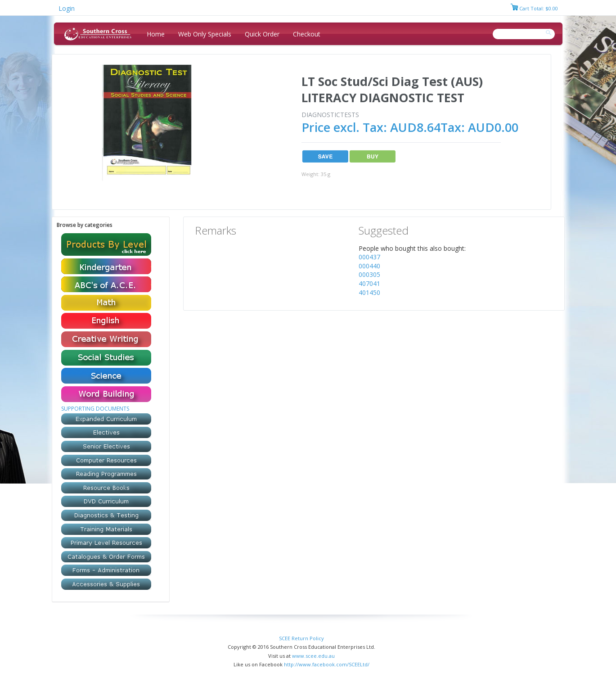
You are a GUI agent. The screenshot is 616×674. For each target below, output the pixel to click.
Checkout (307, 34)
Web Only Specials (205, 34)
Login (67, 8)
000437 (369, 257)
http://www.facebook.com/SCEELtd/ (327, 664)
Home (156, 34)
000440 (369, 266)
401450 (369, 292)
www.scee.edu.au (313, 656)
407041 (369, 283)
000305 (369, 274)
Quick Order (262, 34)
